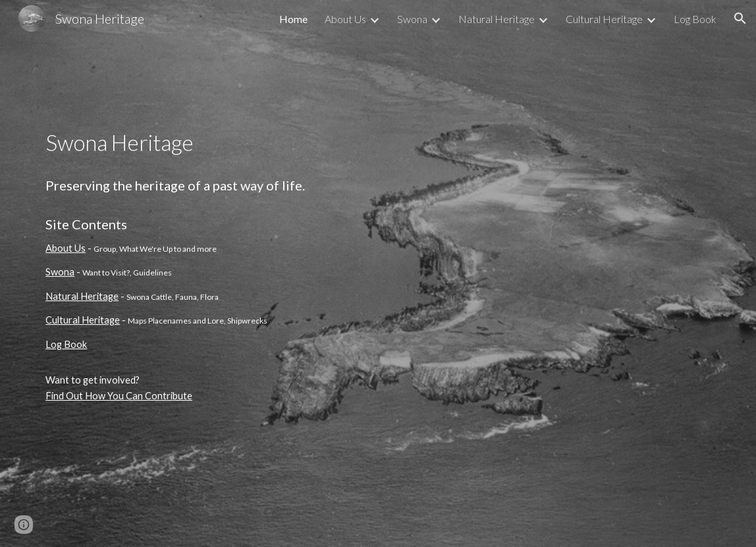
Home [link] (293, 19)
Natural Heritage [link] (497, 19)
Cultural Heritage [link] (604, 19)
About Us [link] (345, 19)
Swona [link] (412, 19)
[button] (740, 18)
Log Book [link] (695, 19)
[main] (233, 273)
